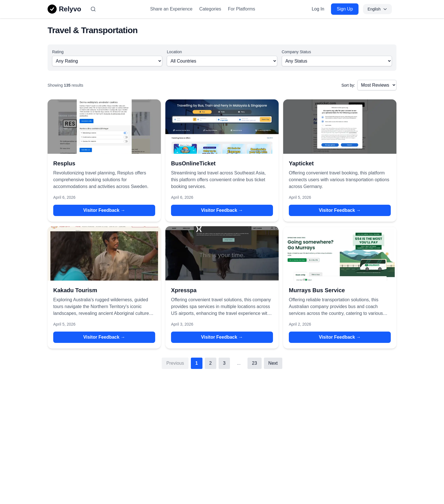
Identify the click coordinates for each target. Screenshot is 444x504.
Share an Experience (171, 9)
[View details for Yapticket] (340, 127)
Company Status (296, 52)
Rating (58, 52)
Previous (175, 363)
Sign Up (345, 9)
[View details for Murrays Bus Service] (340, 253)
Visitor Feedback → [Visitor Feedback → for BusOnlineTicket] (222, 210)
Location (174, 52)
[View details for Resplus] (104, 127)
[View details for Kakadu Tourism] (104, 253)
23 (255, 363)
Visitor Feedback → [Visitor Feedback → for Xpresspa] (222, 337)
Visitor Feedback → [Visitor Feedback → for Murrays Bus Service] (340, 337)
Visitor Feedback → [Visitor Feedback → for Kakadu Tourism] (104, 337)
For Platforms (242, 9)
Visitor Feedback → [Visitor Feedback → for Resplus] (104, 210)
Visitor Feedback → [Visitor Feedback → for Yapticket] (340, 210)
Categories (210, 9)
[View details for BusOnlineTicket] (222, 127)
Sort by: (348, 85)
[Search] (93, 9)
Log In (318, 9)
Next (273, 363)
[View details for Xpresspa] (222, 253)
